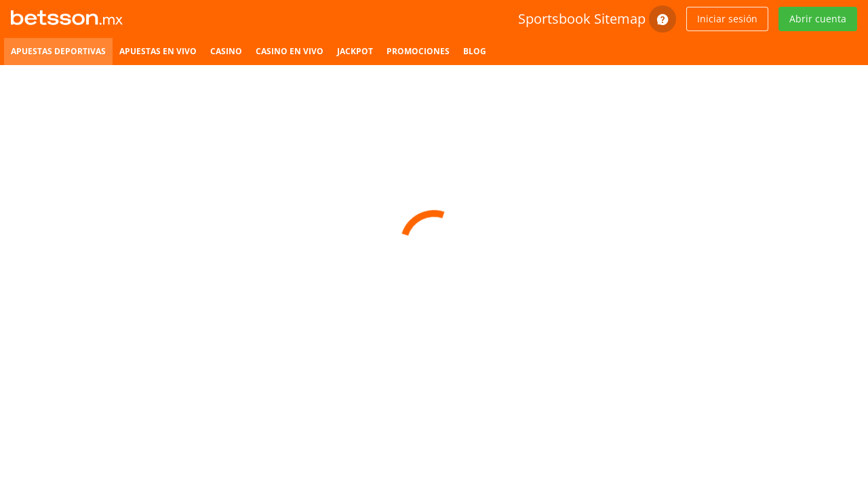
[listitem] (58, 52)
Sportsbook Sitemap (582, 19)
